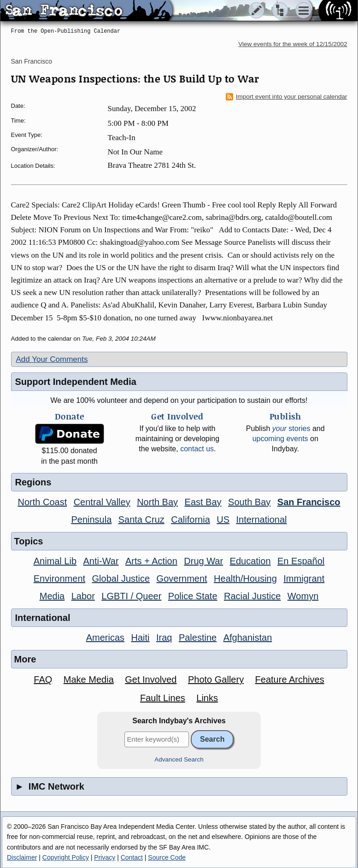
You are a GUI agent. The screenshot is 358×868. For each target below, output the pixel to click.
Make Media (89, 679)
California (190, 520)
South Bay (249, 502)
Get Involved (151, 679)
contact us (197, 449)
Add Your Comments (52, 359)
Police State (193, 596)
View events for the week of (293, 44)
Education (250, 561)
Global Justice (121, 579)
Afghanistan (248, 638)
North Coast (43, 502)
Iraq (164, 638)
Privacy (105, 857)
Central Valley (102, 502)
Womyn (303, 596)
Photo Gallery (216, 679)
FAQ (43, 679)
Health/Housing (245, 579)
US (223, 520)
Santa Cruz (141, 520)
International (261, 520)
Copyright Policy (66, 857)
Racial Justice (252, 596)
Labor (83, 596)
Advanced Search (179, 759)
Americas (105, 638)
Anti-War (101, 561)
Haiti (141, 638)
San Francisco (32, 61)
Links (207, 698)
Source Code (167, 857)
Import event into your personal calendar (287, 97)
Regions (33, 482)
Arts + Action (151, 561)
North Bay (157, 502)
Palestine (198, 638)
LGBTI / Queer (131, 596)
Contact (132, 857)
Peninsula (91, 520)
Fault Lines (163, 698)
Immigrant (304, 579)
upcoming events (280, 439)
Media (52, 596)
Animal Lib (55, 561)
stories (291, 428)
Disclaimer (22, 857)
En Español (301, 561)
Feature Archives (290, 679)
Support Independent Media (76, 382)
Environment (59, 579)
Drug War (203, 561)
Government (182, 579)
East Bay (203, 502)
